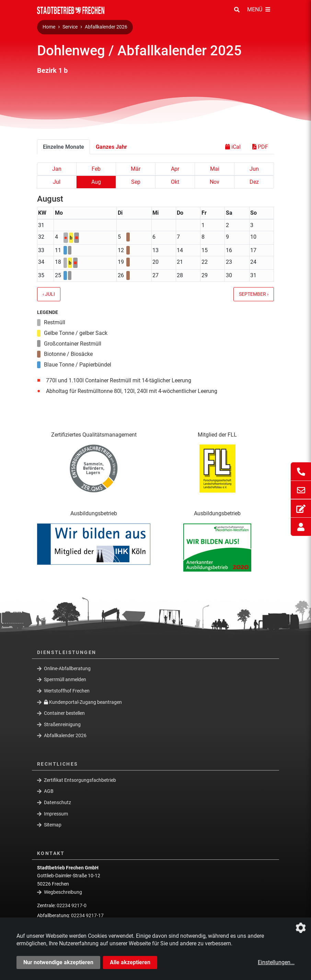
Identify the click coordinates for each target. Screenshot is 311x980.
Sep (136, 182)
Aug (96, 182)
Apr (175, 169)
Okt (175, 182)
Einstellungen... (276, 962)
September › (254, 294)
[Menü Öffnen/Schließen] (259, 10)
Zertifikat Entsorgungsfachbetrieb (80, 780)
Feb (96, 169)
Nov (215, 182)
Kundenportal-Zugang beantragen (83, 702)
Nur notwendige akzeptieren (58, 962)
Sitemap (53, 825)
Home (49, 27)
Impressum (56, 814)
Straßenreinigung (62, 724)
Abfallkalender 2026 (106, 27)
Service (70, 27)
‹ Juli (49, 294)
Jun (254, 169)
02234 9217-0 (72, 905)
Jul (57, 182)
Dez (254, 182)
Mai (215, 169)
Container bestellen (64, 713)
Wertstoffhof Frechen (67, 691)
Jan (57, 169)
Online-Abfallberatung (67, 668)
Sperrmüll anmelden (65, 679)
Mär (136, 169)
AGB (49, 791)
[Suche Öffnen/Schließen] (237, 10)
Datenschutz (57, 802)
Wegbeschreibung (63, 892)
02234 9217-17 (87, 915)
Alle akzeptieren (130, 962)
